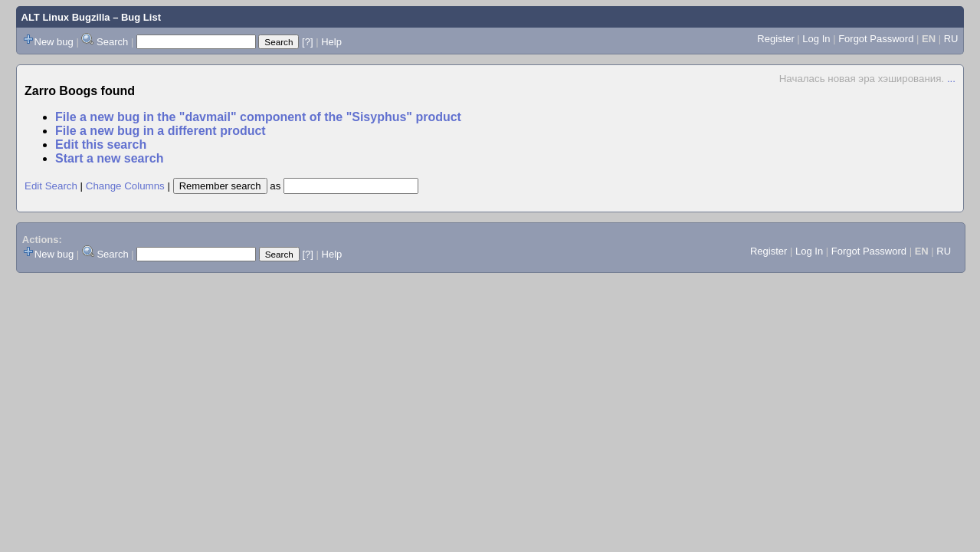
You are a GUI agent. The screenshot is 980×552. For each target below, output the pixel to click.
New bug (54, 42)
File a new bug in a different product (161, 131)
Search (112, 42)
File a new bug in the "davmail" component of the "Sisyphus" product (258, 117)
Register (775, 39)
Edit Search (51, 186)
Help (331, 42)
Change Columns (125, 186)
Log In (816, 39)
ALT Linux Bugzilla (66, 17)
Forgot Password (876, 39)
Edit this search (101, 145)
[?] (307, 42)
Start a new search (109, 158)
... (951, 79)
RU (951, 39)
